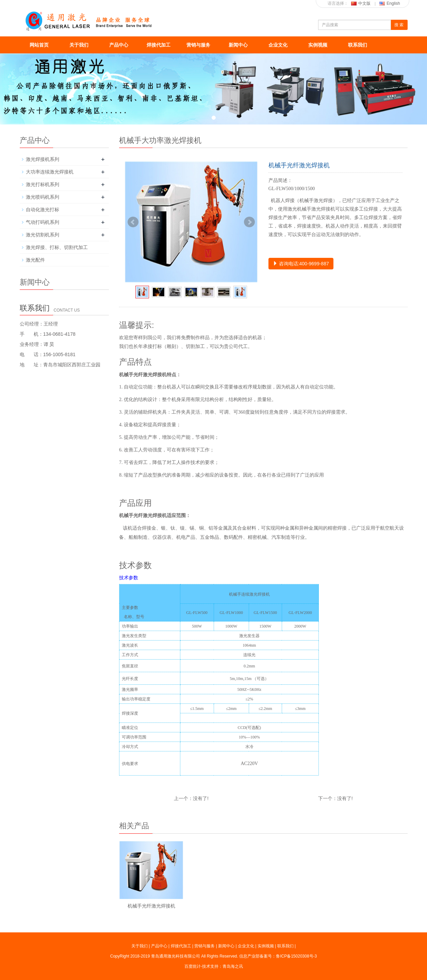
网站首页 (39, 45)
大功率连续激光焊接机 (50, 172)
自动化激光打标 (43, 210)
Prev (133, 222)
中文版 (361, 3)
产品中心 (119, 45)
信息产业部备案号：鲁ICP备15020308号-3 (278, 956)
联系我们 (358, 45)
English (390, 3)
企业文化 (278, 45)
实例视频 (318, 45)
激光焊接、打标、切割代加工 (57, 247)
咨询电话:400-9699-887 (301, 264)
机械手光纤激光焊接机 (151, 906)
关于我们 (79, 45)
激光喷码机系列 (43, 197)
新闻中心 (238, 45)
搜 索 (399, 25)
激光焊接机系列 (43, 159)
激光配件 (35, 260)
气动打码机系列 (43, 222)
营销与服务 (198, 45)
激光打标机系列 (43, 184)
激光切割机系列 (43, 235)
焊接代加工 (159, 45)
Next (249, 222)
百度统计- (193, 966)
